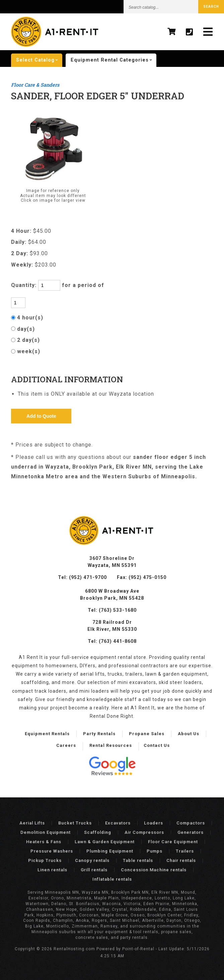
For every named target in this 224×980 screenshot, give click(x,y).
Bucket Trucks (75, 823)
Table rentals (138, 860)
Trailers (185, 851)
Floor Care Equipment (173, 842)
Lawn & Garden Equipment (105, 842)
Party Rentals (99, 734)
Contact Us (157, 745)
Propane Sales (147, 734)
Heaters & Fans (44, 842)
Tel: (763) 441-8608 (112, 641)
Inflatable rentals (112, 879)
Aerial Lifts (32, 823)
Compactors (191, 823)
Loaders (154, 823)
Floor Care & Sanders (35, 85)
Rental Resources (111, 745)
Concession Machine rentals (154, 870)
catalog (39, 60)
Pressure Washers (52, 851)
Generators (191, 832)
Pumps (155, 851)
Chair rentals (181, 860)
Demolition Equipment (46, 832)
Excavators (118, 823)
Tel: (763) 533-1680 (112, 610)
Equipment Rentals (47, 734)
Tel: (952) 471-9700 (82, 577)
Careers (66, 745)
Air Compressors (144, 832)
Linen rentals (52, 870)
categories (114, 60)
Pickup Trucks (45, 860)
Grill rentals (94, 870)
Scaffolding (98, 832)
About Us (189, 734)
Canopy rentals (92, 860)
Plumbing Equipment (110, 851)
